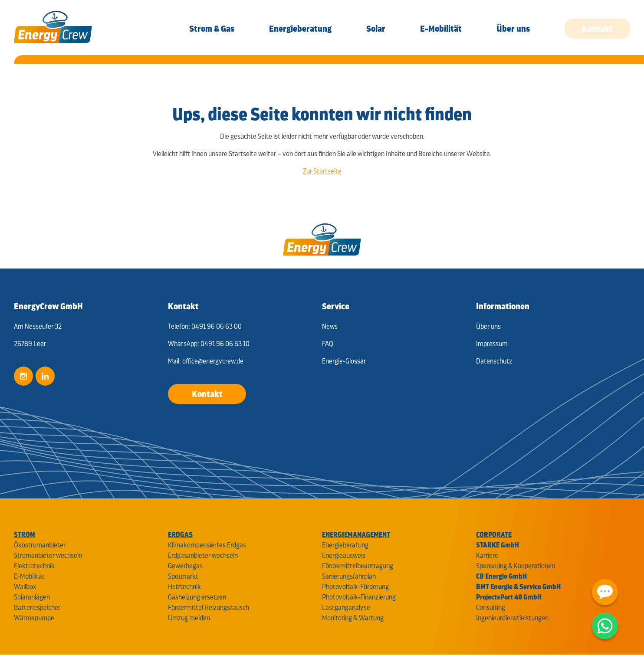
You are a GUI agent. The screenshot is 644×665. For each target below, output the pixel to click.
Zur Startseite (322, 171)
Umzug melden (189, 618)
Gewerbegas (185, 566)
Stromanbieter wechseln (48, 555)
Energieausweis (344, 555)
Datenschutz (494, 361)
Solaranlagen (32, 597)
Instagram (23, 376)
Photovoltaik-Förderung (355, 587)
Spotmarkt (183, 576)
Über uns (488, 326)
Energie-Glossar (344, 361)
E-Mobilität (29, 576)
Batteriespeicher (37, 608)
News (330, 326)
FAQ (328, 344)
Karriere (487, 555)
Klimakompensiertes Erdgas (207, 545)
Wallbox (25, 587)
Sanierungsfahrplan (349, 576)
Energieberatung (345, 545)
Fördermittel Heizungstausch (209, 608)
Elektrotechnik (34, 566)
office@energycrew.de (213, 361)
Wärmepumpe (34, 618)
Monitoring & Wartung (353, 618)
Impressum (492, 344)
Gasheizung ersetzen (197, 597)
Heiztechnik (184, 587)
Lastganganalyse (346, 608)
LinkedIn (45, 376)
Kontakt (207, 394)
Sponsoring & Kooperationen (516, 566)
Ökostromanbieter (40, 545)
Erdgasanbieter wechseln (203, 555)
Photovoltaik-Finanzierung (359, 597)
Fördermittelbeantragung (358, 566)
